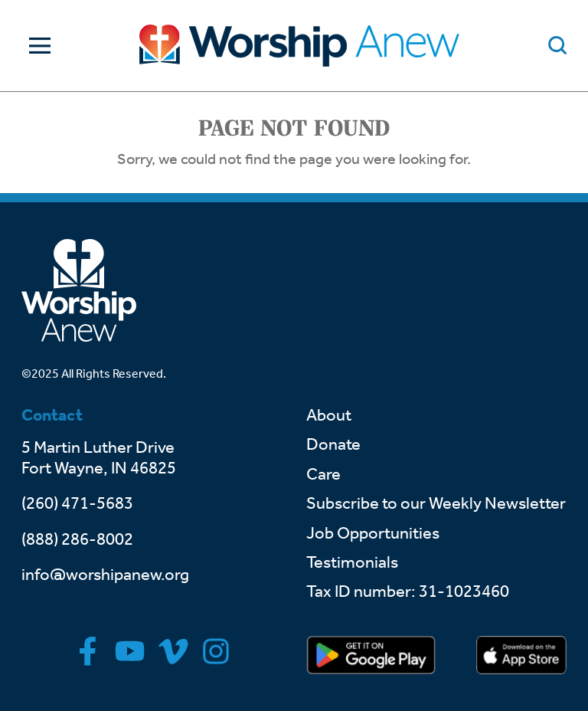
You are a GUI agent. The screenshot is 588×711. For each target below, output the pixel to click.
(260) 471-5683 (77, 503)
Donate (333, 444)
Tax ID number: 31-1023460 (408, 591)
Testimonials (352, 562)
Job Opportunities (373, 533)
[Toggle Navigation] (36, 46)
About (329, 415)
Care (323, 474)
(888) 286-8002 (77, 539)
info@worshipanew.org (105, 575)
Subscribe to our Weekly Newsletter (436, 503)
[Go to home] (299, 46)
